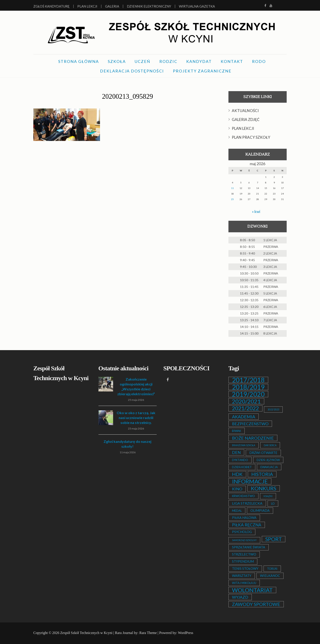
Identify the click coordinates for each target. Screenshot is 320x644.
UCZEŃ (143, 61)
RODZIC (168, 61)
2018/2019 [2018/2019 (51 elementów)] (248, 387)
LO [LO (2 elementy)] (273, 504)
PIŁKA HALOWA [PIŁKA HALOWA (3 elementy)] (244, 518)
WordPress (186, 633)
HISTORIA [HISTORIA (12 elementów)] (262, 474)
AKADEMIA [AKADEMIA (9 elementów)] (244, 417)
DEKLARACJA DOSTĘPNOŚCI (132, 71)
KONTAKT (232, 61)
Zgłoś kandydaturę (51, 6)
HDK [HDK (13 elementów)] (237, 474)
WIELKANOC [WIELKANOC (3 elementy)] (270, 576)
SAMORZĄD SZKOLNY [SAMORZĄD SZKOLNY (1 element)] (244, 540)
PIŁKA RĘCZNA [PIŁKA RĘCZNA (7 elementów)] (247, 525)
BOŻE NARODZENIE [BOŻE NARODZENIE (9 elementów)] (253, 438)
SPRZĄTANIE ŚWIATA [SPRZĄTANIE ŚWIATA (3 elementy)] (249, 547)
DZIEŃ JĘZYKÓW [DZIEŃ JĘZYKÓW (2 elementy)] (268, 460)
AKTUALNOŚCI (245, 111)
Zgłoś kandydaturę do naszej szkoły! (127, 444)
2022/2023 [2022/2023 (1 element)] (273, 409)
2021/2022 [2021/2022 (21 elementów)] (245, 408)
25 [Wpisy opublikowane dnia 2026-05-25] (232, 199)
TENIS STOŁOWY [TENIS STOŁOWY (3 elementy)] (245, 569)
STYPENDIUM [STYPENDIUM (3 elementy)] (243, 561)
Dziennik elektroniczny (149, 6)
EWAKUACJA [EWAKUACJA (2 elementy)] (269, 467)
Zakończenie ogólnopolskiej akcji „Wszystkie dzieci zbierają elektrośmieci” (136, 386)
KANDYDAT (199, 61)
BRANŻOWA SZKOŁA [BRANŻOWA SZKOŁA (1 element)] (244, 445)
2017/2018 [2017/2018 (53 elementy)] (248, 380)
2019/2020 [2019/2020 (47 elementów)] (248, 394)
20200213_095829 (128, 96)
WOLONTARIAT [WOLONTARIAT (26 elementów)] (252, 590)
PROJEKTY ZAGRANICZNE (202, 71)
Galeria (112, 6)
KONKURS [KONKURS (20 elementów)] (264, 488)
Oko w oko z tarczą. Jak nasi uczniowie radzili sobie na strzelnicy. (136, 418)
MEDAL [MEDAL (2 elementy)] (237, 511)
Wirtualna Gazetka (197, 6)
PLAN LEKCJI (243, 128)
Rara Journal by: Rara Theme (136, 633)
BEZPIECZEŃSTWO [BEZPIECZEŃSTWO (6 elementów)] (250, 424)
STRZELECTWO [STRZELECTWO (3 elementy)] (244, 554)
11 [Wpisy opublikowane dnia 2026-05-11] (232, 188)
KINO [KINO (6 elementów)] (237, 489)
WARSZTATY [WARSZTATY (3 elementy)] (242, 576)
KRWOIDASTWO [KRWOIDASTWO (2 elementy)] (243, 496)
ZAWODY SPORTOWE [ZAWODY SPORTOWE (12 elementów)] (256, 604)
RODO (259, 61)
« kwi (256, 211)
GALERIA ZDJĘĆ (246, 119)
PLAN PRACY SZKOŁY (251, 137)
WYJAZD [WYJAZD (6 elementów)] (240, 597)
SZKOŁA (117, 61)
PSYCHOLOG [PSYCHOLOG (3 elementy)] (242, 532)
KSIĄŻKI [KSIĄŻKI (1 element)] (268, 496)
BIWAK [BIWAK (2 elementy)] (237, 431)
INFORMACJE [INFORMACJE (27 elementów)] (250, 481)
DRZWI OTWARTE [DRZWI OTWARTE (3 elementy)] (263, 453)
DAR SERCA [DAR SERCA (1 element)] (270, 445)
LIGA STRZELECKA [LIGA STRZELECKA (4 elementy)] (247, 503)
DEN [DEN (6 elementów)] (236, 452)
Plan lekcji (87, 6)
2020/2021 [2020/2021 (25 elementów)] (246, 401)
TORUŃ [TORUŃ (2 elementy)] (272, 569)
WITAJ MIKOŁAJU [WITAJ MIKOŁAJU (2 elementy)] (244, 583)
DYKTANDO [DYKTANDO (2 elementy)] (240, 460)
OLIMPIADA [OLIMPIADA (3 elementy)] (260, 511)
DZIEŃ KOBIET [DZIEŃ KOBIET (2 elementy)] (242, 467)
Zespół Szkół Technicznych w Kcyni (86, 633)
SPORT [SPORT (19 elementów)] (274, 539)
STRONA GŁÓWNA (79, 61)
